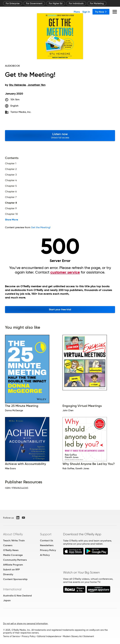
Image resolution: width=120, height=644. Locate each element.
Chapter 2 (11, 169)
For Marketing (97, 3)
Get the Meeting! (41, 227)
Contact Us (46, 540)
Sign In (86, 12)
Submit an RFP (11, 570)
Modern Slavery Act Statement (78, 636)
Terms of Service (11, 636)
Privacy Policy (48, 550)
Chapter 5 (11, 186)
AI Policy (45, 555)
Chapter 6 (11, 192)
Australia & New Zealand (17, 596)
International (12, 589)
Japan (7, 600)
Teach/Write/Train (14, 540)
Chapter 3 (11, 175)
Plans (77, 12)
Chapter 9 (11, 208)
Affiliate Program (13, 565)
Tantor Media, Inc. (21, 112)
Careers (8, 545)
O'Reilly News (11, 550)
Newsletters (47, 545)
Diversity (8, 574)
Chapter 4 (11, 180)
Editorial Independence (49, 636)
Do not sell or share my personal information (25, 624)
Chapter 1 (11, 163)
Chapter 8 (11, 203)
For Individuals (76, 3)
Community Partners (15, 560)
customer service (65, 272)
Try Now (101, 12)
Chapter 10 (11, 214)
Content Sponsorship (15, 579)
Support (46, 534)
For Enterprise (13, 3)
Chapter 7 (11, 197)
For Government (34, 3)
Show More (11, 220)
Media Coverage (13, 555)
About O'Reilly (13, 534)
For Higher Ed (56, 3)
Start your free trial (60, 309)
